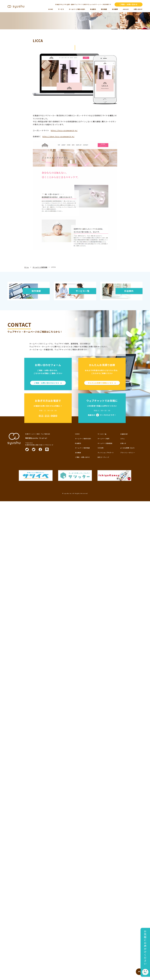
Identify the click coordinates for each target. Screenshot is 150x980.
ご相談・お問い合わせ (128, 4)
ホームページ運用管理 (105, 443)
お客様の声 (124, 434)
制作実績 (104, 9)
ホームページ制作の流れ (77, 9)
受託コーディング (103, 457)
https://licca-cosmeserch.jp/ (64, 130)
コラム (122, 439)
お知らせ (123, 443)
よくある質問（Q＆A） (128, 448)
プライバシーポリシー (128, 453)
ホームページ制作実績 (82, 448)
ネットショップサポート (106, 453)
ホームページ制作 (103, 439)
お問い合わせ (138, 9)
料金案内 (93, 9)
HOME (51, 9)
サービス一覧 (102, 434)
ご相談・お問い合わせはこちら (48, 383)
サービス (61, 9)
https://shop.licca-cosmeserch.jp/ (58, 136)
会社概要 (115, 9)
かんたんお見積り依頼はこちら (102, 383)
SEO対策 (101, 448)
